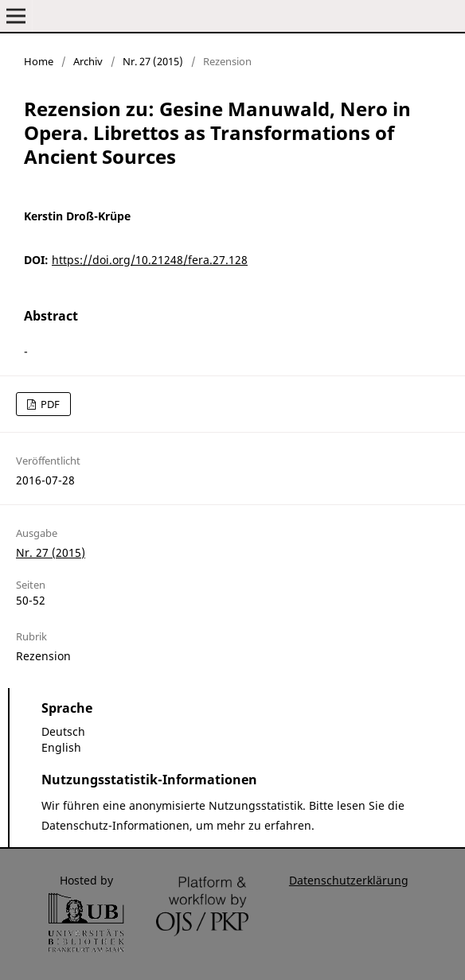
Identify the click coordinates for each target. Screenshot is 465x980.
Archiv (88, 61)
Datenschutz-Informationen (115, 825)
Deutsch (63, 731)
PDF (49, 404)
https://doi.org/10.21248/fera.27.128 (150, 260)
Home (39, 61)
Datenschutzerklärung (349, 880)
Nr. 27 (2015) (153, 61)
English (61, 747)
